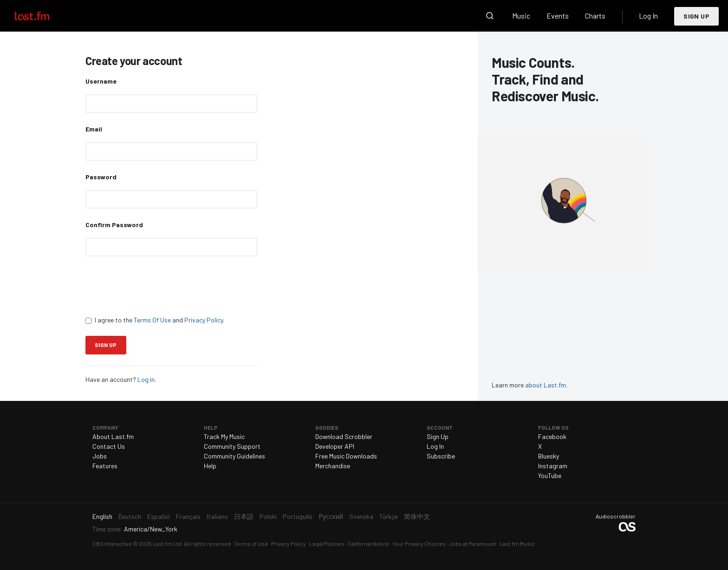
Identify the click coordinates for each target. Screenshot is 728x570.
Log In (648, 16)
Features (105, 466)
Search (490, 16)
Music (521, 16)
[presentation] (156, 286)
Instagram (553, 466)
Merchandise (333, 466)
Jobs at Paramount (473, 544)
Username (101, 81)
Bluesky (549, 456)
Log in (146, 379)
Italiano (217, 516)
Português (298, 516)
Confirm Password (114, 225)
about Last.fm (546, 385)
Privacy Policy (204, 320)
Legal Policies (327, 544)
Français (188, 516)
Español (159, 516)
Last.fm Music (517, 544)
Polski (268, 516)
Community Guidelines (234, 456)
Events (558, 16)
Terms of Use (251, 544)
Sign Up (696, 16)
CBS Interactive (112, 544)
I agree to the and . (155, 320)
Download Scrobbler (344, 436)
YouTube (550, 475)
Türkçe (389, 516)
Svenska (361, 516)
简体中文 (417, 516)
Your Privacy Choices (419, 544)
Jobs (100, 456)
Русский (331, 516)
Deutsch (130, 516)
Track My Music (224, 436)
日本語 (244, 516)
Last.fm (43, 16)
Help (210, 466)
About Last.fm (113, 436)
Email (94, 129)
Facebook (552, 436)
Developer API (335, 446)
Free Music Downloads (346, 456)
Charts (595, 16)
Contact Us (109, 446)
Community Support (232, 446)
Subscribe (441, 456)
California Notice (368, 544)
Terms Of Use (152, 320)
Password (101, 177)
